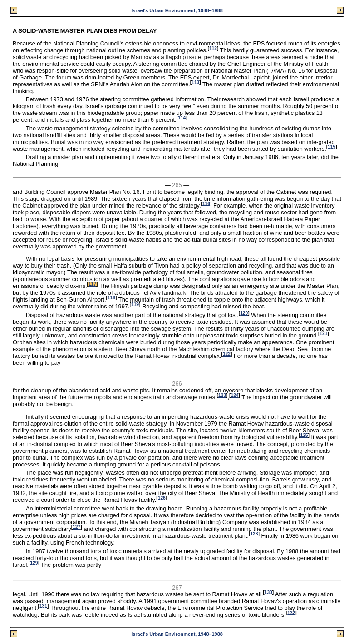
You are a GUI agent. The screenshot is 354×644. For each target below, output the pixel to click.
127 (76, 527)
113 (195, 82)
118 (111, 298)
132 (291, 612)
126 (162, 498)
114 (182, 118)
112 (213, 48)
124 (235, 395)
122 (227, 354)
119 (135, 305)
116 (206, 203)
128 (254, 534)
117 (92, 284)
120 (244, 313)
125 (304, 435)
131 (43, 606)
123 (222, 395)
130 (268, 592)
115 (332, 147)
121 (323, 334)
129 (34, 562)
